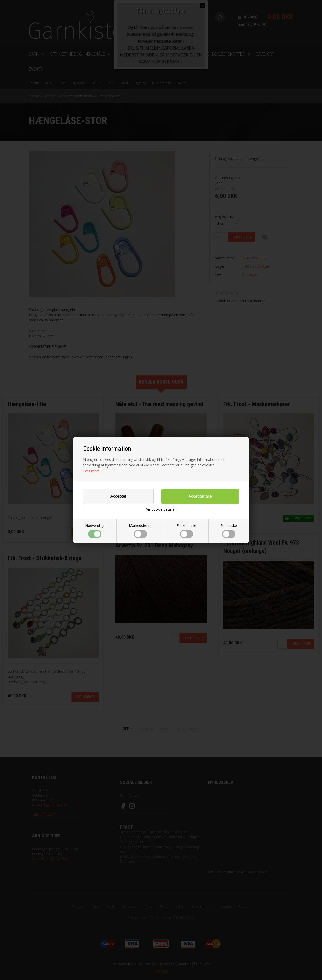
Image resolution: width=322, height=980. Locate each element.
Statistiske (229, 531)
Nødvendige (95, 531)
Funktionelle (186, 531)
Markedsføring (141, 531)
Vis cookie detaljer (161, 509)
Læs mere (91, 471)
